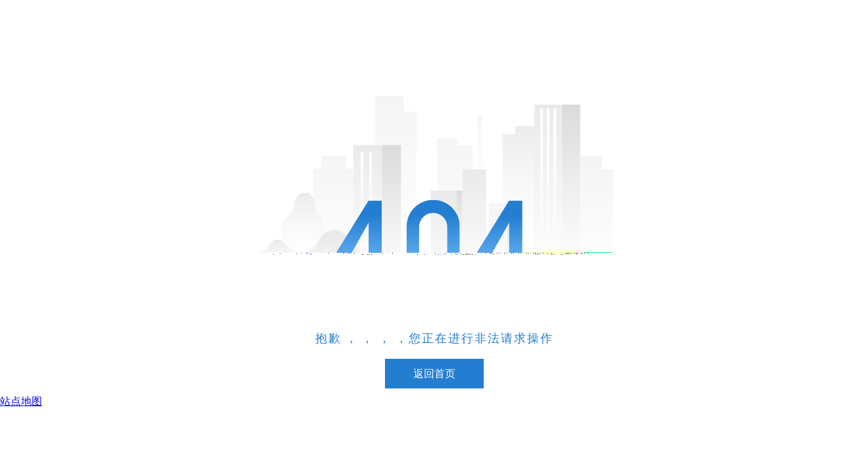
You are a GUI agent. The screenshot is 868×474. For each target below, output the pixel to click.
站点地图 (21, 401)
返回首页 (434, 374)
